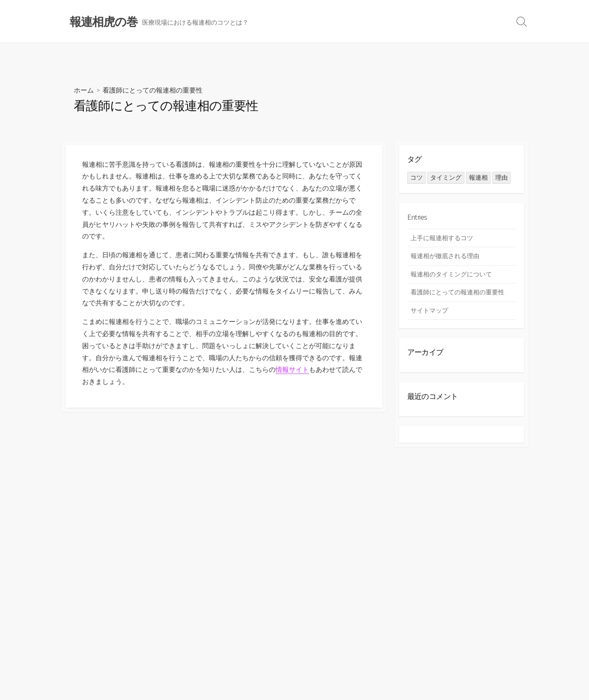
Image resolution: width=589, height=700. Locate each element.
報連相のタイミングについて (451, 274)
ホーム (84, 90)
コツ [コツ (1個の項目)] (416, 177)
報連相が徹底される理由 (445, 256)
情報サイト (292, 369)
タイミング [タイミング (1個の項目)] (446, 177)
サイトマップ (429, 310)
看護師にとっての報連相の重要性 (457, 292)
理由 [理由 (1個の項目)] (501, 177)
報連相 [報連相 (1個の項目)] (478, 177)
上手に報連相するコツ (442, 238)
